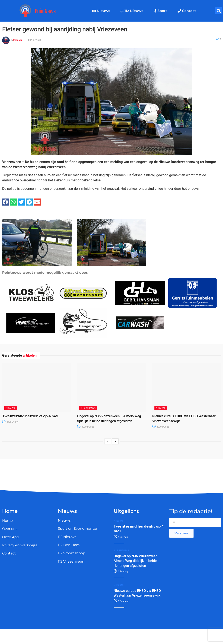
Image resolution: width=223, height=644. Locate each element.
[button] (219, 11)
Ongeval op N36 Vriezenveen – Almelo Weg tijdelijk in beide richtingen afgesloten (137, 561)
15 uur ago (121, 571)
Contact (187, 11)
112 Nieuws (132, 11)
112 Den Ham (69, 545)
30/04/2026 (86, 427)
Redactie (18, 40)
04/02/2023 (34, 40)
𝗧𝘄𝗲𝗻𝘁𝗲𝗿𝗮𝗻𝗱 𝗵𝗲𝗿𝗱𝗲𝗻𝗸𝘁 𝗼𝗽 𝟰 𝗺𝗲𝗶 (30, 416)
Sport (160, 11)
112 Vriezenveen (71, 561)
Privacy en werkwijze (20, 545)
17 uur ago (121, 601)
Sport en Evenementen (78, 529)
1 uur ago (121, 537)
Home (7, 521)
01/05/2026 (11, 422)
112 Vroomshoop (72, 553)
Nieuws (101, 11)
